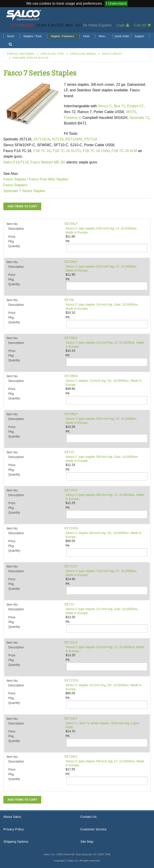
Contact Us (89, 817)
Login (123, 25)
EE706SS (71, 376)
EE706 (69, 300)
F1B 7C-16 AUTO (67, 151)
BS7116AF (74, 139)
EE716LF (71, 757)
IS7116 (58, 139)
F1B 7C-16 (42, 151)
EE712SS (71, 680)
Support (139, 36)
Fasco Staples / (16, 179)
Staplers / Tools (33, 36)
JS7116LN (42, 139)
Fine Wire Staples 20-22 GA (31, 58)
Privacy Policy (14, 829)
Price (12, 237)
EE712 (69, 604)
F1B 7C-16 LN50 (96, 151)
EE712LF (71, 642)
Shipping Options (16, 842)
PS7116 (91, 139)
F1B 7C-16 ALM (124, 151)
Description (16, 229)
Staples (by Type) (52, 54)
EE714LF (71, 718)
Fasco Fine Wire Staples (49, 179)
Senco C (105, 106)
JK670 (131, 112)
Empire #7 (135, 106)
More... (103, 36)
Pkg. (11, 241)
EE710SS (71, 528)
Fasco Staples (112, 54)
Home (11, 36)
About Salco (12, 817)
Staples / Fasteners (62, 36)
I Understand (116, 3)
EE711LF (71, 566)
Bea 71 (119, 106)
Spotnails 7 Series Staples (24, 191)
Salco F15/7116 (16, 162)
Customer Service (93, 829)
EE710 (69, 452)
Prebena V (72, 118)
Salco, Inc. (24, 15)
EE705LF (71, 262)
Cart (142, 25)
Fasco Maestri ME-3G (48, 162)
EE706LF (71, 338)
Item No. (12, 224)
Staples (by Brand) (83, 54)
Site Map (87, 842)
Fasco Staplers (15, 185)
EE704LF (71, 224)
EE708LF (71, 414)
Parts (86, 36)
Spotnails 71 (139, 118)
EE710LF (71, 490)
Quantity (14, 246)
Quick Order (122, 36)
